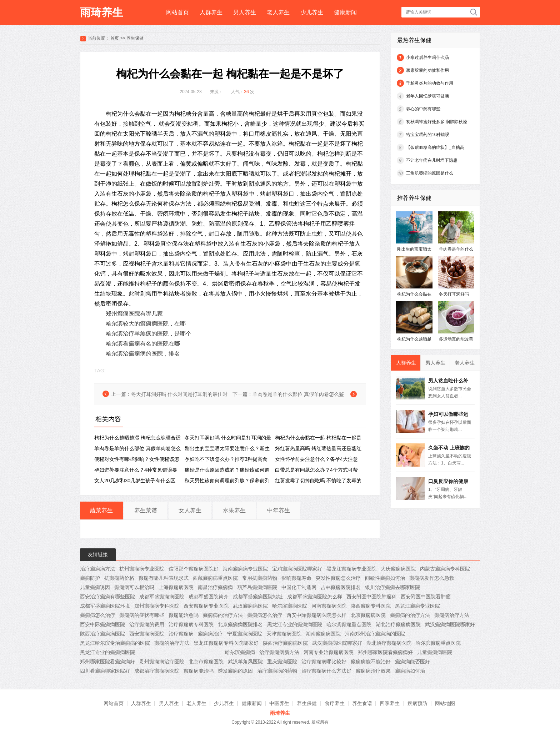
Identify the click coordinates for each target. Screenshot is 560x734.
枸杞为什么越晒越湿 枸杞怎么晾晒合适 (137, 438)
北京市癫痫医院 (206, 662)
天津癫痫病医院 (284, 634)
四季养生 (390, 703)
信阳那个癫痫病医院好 (194, 569)
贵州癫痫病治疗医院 (162, 662)
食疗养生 (335, 703)
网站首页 (177, 12)
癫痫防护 (90, 578)
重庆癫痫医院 (282, 662)
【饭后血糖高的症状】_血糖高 (435, 147)
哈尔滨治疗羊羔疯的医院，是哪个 (149, 334)
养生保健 (135, 38)
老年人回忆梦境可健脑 (427, 96)
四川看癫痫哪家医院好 (105, 671)
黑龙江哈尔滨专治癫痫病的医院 (115, 643)
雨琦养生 (101, 12)
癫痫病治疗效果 (373, 671)
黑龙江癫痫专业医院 (417, 606)
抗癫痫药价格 (119, 578)
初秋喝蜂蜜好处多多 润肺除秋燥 (437, 122)
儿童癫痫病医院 (435, 652)
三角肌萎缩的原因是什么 (430, 173)
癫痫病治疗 (210, 634)
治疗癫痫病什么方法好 (326, 671)
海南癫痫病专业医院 (245, 569)
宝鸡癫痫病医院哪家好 (297, 569)
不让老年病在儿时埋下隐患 (432, 160)
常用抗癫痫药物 (260, 578)
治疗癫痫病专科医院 (191, 624)
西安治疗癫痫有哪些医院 (107, 597)
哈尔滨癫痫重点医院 (349, 624)
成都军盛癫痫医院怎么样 (315, 597)
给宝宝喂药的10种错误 (428, 135)
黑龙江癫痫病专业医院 (351, 569)
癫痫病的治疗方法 (223, 615)
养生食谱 (362, 703)
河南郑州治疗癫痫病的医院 (375, 634)
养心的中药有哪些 (423, 109)
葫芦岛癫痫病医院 (257, 587)
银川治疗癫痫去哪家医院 (392, 587)
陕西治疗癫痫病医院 (102, 634)
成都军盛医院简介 (209, 597)
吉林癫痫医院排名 (341, 587)
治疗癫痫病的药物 (277, 671)
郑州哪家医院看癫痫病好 (385, 652)
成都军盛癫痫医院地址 (258, 597)
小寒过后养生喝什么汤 (427, 57)
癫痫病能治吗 (199, 671)
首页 (115, 38)
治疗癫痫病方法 (97, 569)
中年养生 (279, 510)
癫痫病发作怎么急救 (432, 578)
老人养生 (278, 12)
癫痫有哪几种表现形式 (164, 578)
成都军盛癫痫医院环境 (105, 606)
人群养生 (211, 12)
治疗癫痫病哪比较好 (324, 662)
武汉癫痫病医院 (250, 606)
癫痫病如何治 (410, 671)
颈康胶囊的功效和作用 (427, 70)
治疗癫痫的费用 (147, 624)
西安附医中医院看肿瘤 (426, 597)
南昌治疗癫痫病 (215, 587)
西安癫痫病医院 (147, 634)
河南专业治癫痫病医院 (329, 652)
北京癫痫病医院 (368, 615)
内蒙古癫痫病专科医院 (445, 569)
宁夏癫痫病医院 (245, 634)
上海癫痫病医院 (176, 587)
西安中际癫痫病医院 (102, 624)
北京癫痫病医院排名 (240, 624)
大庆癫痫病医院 (398, 569)
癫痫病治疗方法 (452, 615)
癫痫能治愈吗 (184, 615)
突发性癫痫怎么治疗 (338, 578)
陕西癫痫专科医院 (371, 606)
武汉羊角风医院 (245, 662)
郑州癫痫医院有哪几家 (134, 314)
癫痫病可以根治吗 (134, 587)
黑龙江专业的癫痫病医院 (295, 624)
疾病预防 (417, 703)
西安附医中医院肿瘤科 (371, 597)
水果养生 (234, 510)
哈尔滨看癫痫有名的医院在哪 (143, 344)
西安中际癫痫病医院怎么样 (316, 615)
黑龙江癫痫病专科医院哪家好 (226, 643)
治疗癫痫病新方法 (279, 652)
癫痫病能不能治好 (371, 662)
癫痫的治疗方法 (172, 643)
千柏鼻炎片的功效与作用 (430, 83)
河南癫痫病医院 (329, 606)
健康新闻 (345, 12)
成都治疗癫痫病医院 (157, 671)
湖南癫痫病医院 (323, 634)
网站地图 (445, 703)
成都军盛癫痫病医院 (162, 597)
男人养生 (245, 12)
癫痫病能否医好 (412, 662)
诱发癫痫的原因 (235, 671)
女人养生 (190, 510)
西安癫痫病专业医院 (206, 606)
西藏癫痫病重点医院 (215, 578)
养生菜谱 (146, 510)
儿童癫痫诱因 (95, 587)
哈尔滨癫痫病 (240, 652)
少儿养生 (312, 12)
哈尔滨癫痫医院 (290, 606)
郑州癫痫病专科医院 (157, 606)
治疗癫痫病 (181, 634)
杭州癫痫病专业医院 (142, 569)
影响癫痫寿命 (296, 578)
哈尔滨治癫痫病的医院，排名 (143, 354)
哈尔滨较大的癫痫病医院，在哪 (146, 324)
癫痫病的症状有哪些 (142, 615)
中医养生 (279, 703)
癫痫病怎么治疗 (97, 615)
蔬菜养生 (101, 510)
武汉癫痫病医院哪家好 (450, 624)
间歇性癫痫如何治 (385, 578)
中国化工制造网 (299, 587)
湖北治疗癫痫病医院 (398, 624)
